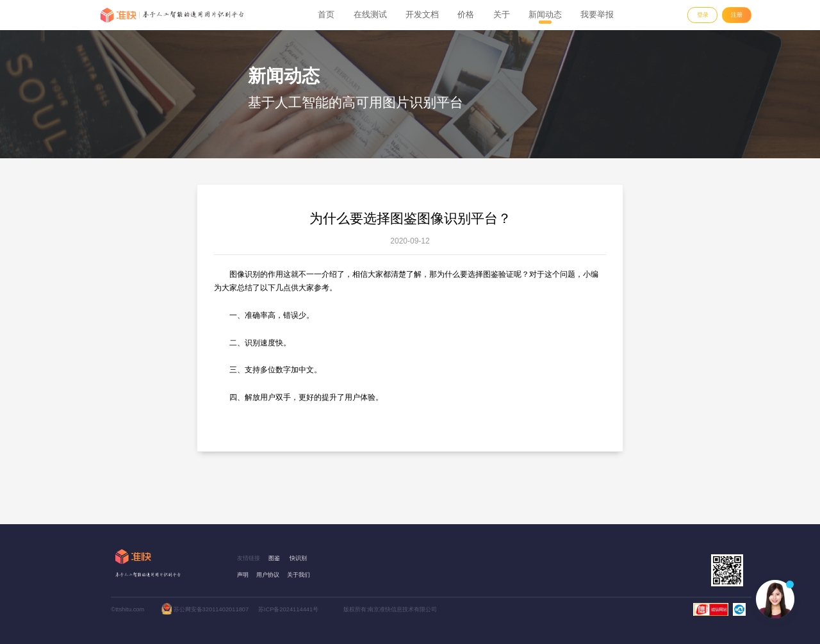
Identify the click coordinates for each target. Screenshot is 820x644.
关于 (502, 15)
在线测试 (370, 15)
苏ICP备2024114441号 (288, 609)
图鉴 (274, 558)
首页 (326, 15)
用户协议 (268, 575)
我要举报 (597, 15)
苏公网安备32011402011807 (211, 609)
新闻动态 (545, 15)
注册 (737, 15)
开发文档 (422, 15)
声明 (243, 575)
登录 (703, 15)
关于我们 (299, 575)
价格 (466, 15)
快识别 (298, 558)
